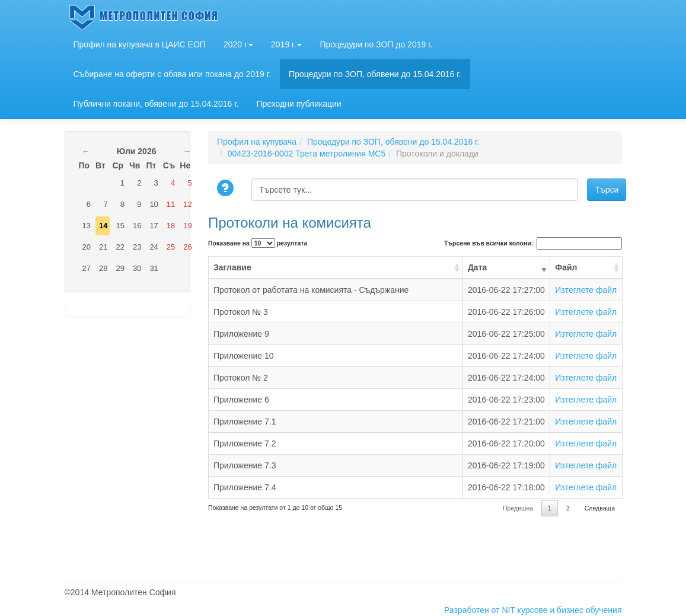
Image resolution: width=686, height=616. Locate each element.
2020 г (238, 44)
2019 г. (286, 44)
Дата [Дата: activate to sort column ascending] (477, 267)
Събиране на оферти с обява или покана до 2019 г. (173, 74)
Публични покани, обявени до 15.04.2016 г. (156, 104)
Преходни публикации (299, 104)
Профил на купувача (257, 142)
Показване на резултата (258, 243)
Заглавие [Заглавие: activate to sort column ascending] (232, 267)
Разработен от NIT (480, 610)
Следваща (600, 508)
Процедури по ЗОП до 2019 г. (376, 44)
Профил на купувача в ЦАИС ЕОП (140, 44)
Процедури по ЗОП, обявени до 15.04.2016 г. (375, 74)
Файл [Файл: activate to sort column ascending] (566, 267)
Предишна (518, 508)
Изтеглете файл (586, 290)
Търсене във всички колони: (533, 243)
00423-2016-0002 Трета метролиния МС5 (307, 154)
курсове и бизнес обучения (570, 610)
